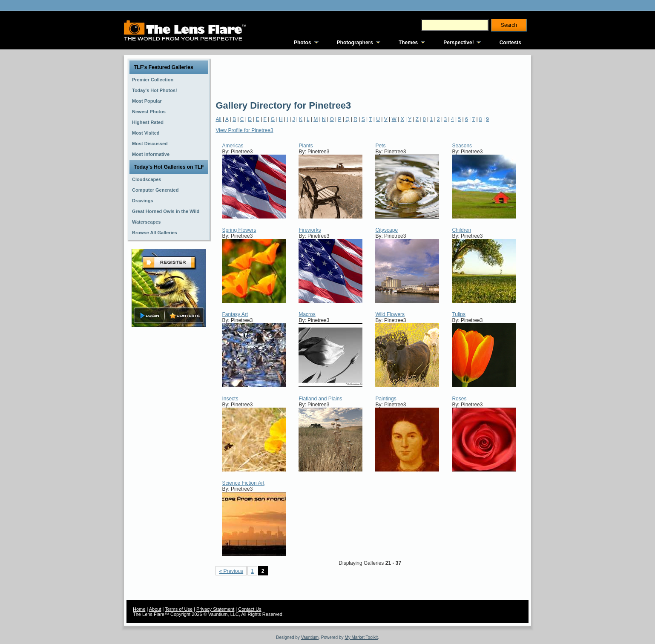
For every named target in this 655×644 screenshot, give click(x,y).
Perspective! (458, 43)
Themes (408, 43)
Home (139, 609)
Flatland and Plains (320, 399)
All (218, 119)
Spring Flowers (239, 230)
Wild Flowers (390, 314)
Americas (233, 146)
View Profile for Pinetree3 (244, 130)
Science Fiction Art (243, 483)
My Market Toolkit (361, 637)
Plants (306, 146)
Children (461, 230)
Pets (380, 146)
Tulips (459, 314)
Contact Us (250, 609)
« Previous (231, 571)
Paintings (386, 399)
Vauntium (310, 637)
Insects (230, 399)
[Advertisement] (371, 77)
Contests (510, 43)
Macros (307, 314)
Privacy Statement (215, 609)
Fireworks (310, 230)
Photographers (355, 43)
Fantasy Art (235, 314)
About (155, 609)
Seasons (462, 146)
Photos (303, 43)
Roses (459, 399)
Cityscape (386, 230)
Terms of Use (179, 609)
